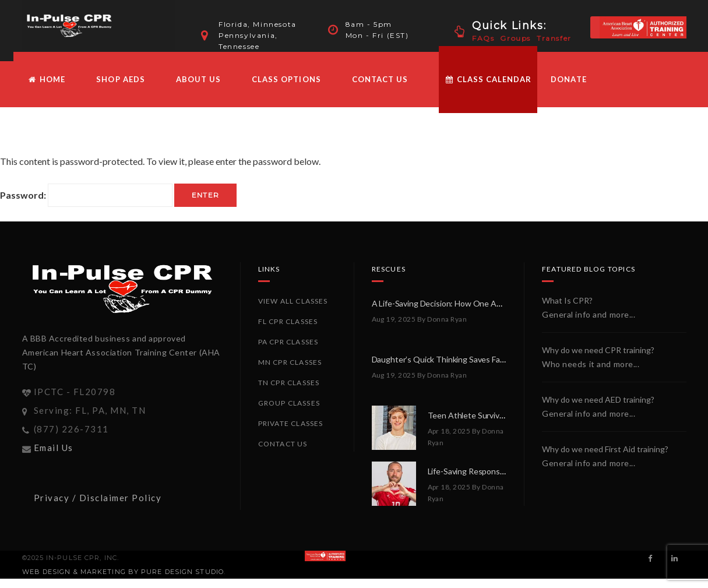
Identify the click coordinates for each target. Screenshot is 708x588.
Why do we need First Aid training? (605, 458)
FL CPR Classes (288, 331)
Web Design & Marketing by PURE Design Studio (123, 581)
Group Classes (289, 412)
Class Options (286, 89)
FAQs (483, 38)
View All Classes (293, 310)
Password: (86, 205)
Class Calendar (488, 89)
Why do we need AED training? (598, 409)
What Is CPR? (567, 310)
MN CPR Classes (290, 372)
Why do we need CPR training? (598, 359)
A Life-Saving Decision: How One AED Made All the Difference (483, 313)
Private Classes (291, 433)
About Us (198, 89)
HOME (47, 89)
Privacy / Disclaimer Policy (98, 507)
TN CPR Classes (289, 392)
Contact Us (380, 89)
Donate (568, 89)
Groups (515, 38)
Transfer (554, 38)
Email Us (54, 457)
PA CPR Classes (288, 351)
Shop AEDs (120, 89)
